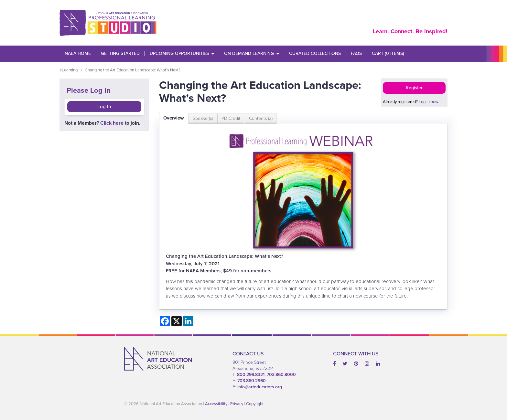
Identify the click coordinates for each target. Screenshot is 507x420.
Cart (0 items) (388, 54)
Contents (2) (261, 118)
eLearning (69, 70)
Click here (112, 123)
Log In (104, 107)
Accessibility (216, 404)
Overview (174, 118)
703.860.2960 (252, 381)
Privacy (237, 404)
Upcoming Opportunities (182, 54)
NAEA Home (78, 54)
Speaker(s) (203, 118)
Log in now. (429, 102)
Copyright (255, 404)
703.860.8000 (281, 375)
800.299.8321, (252, 375)
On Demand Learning (252, 54)
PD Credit (231, 118)
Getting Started (120, 54)
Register (414, 88)
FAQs (356, 54)
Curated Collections (315, 54)
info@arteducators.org (260, 387)
